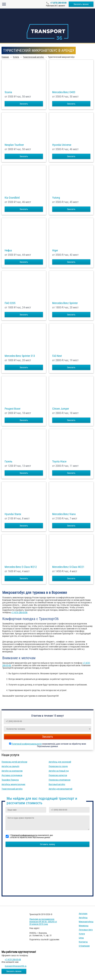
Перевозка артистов (58, 775)
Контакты (83, 942)
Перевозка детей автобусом (14, 762)
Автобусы (83, 918)
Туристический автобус (12, 789)
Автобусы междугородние (13, 784)
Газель (8, 462)
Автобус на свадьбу (10, 766)
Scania (8, 92)
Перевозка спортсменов (60, 780)
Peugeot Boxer (13, 409)
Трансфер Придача (10, 780)
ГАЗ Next (57, 356)
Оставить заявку (47, 844)
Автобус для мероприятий (60, 789)
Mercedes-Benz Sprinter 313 (20, 356)
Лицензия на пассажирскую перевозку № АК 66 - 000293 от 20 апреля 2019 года (43, 922)
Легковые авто (86, 930)
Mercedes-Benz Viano (64, 514)
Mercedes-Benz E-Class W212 (21, 567)
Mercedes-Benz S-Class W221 (68, 567)
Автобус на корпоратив (12, 771)
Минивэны (84, 926)
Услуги (82, 934)
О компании (84, 946)
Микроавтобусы (86, 922)
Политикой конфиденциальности (27, 744)
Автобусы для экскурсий (60, 762)
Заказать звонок (81, 4)
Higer (55, 250)
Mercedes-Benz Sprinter (65, 303)
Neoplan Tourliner (14, 145)
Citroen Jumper (61, 409)
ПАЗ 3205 (10, 303)
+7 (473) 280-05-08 (58, 3)
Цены (81, 938)
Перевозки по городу (58, 766)
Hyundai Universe (62, 145)
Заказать (24, 104)
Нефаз (8, 250)
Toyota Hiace (59, 462)
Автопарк (83, 914)
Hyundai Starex (13, 514)
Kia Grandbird (12, 198)
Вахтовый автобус (57, 784)
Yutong (56, 198)
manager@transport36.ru (16, 966)
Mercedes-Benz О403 (64, 92)
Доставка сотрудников (12, 775)
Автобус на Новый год (59, 771)
